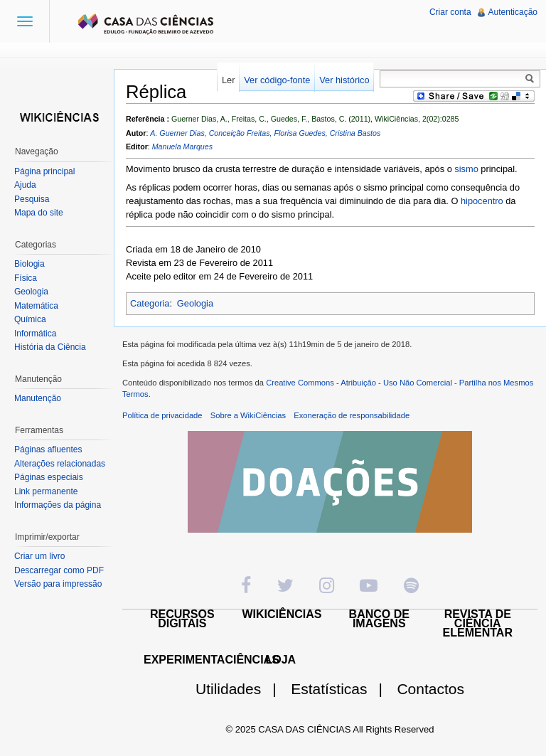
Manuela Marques (182, 147)
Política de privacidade (162, 415)
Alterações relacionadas (60, 464)
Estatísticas (342, 689)
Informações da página (58, 505)
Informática (35, 334)
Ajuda (25, 185)
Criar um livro (39, 556)
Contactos (430, 689)
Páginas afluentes (48, 449)
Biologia (30, 264)
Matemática (36, 306)
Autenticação (513, 12)
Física (26, 278)
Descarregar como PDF (59, 570)
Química (30, 319)
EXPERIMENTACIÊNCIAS (212, 660)
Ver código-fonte (277, 80)
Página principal (44, 171)
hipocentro (482, 201)
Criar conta (450, 12)
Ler (229, 80)
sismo (466, 169)
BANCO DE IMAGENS (379, 619)
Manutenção (38, 398)
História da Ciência (50, 347)
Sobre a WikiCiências (248, 415)
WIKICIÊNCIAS (282, 614)
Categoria (150, 303)
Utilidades (242, 689)
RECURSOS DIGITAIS (182, 619)
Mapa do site (39, 213)
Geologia (195, 303)
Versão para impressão (58, 584)
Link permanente (46, 491)
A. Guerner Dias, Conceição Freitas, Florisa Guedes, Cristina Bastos (265, 133)
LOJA (280, 660)
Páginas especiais (49, 477)
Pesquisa (32, 199)
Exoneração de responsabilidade (352, 415)
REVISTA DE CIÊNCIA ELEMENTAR (478, 623)
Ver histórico (344, 80)
